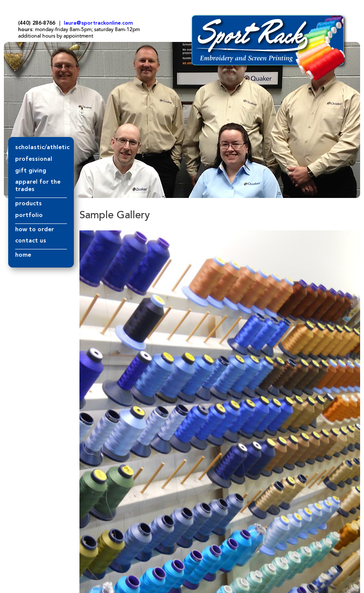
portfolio (29, 215)
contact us (31, 241)
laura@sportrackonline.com (98, 23)
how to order (35, 230)
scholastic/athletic (42, 147)
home (23, 255)
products (28, 204)
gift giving (31, 171)
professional (34, 159)
